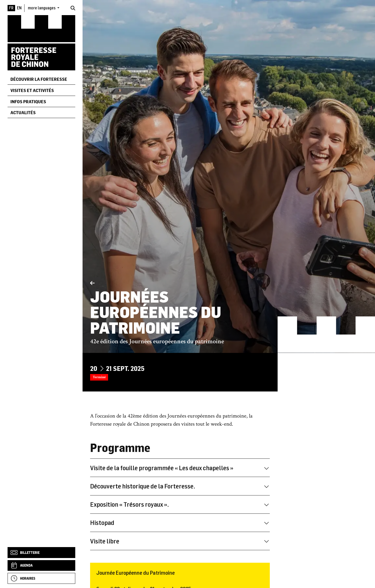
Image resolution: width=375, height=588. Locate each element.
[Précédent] (92, 283)
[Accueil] (41, 42)
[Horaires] (41, 578)
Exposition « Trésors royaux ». (180, 504)
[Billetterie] (41, 553)
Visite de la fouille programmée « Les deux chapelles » (180, 468)
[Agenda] (41, 566)
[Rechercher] (73, 8)
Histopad (180, 522)
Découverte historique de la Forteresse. (180, 486)
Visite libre (180, 541)
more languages (42, 8)
